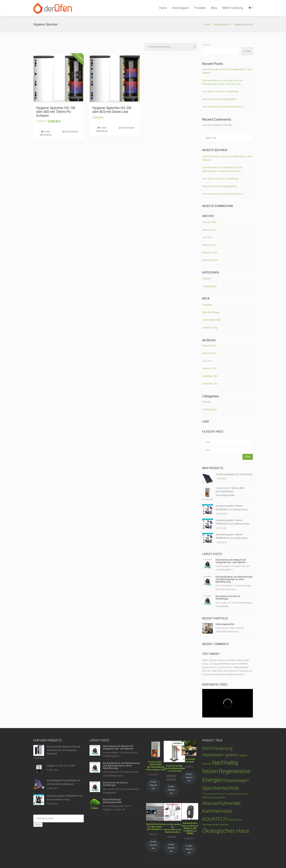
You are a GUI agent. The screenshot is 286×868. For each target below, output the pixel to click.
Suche (38, 825)
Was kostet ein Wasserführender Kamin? (223, 107)
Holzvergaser (181, 8)
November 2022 (210, 260)
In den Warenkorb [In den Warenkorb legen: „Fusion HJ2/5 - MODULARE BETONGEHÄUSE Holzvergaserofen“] (153, 785)
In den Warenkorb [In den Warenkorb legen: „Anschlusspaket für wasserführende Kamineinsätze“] (171, 848)
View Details (70, 132)
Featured (207, 279)
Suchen (206, 45)
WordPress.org (210, 328)
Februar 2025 (209, 230)
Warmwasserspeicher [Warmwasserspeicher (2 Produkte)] (214, 797)
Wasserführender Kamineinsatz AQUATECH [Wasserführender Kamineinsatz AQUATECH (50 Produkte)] (222, 811)
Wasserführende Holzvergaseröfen (219, 99)
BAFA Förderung (233, 8)
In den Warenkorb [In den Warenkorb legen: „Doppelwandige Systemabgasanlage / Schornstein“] (171, 790)
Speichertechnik (222, 24)
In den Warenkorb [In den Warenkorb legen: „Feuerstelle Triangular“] (189, 778)
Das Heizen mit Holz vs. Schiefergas (221, 92)
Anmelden (207, 305)
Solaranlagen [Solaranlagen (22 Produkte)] (237, 780)
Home (163, 8)
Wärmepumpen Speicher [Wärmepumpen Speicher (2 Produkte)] (215, 825)
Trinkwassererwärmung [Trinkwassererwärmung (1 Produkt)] (236, 794)
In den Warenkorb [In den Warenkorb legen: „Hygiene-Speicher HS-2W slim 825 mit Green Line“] (102, 129)
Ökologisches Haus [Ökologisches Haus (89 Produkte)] (226, 831)
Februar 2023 (209, 245)
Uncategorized (209, 286)
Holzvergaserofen (225, 624)
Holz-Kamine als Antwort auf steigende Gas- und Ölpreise (231, 561)
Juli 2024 (207, 237)
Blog (214, 8)
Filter (248, 457)
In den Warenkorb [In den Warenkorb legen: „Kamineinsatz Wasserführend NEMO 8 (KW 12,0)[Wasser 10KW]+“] (189, 849)
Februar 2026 (209, 222)
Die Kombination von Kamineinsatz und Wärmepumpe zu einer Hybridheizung (234, 579)
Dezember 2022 (210, 253)
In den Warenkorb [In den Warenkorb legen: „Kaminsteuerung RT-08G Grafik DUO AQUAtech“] (153, 845)
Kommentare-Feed (211, 320)
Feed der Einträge (211, 312)
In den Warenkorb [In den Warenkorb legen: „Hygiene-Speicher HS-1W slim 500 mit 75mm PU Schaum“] (46, 133)
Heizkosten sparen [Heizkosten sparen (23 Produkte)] (220, 755)
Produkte (200, 8)
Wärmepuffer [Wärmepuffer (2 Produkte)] (235, 820)
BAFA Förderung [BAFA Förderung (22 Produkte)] (217, 748)
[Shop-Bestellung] (171, 47)
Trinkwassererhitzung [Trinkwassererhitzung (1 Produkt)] (213, 794)
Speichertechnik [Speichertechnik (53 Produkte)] (221, 788)
